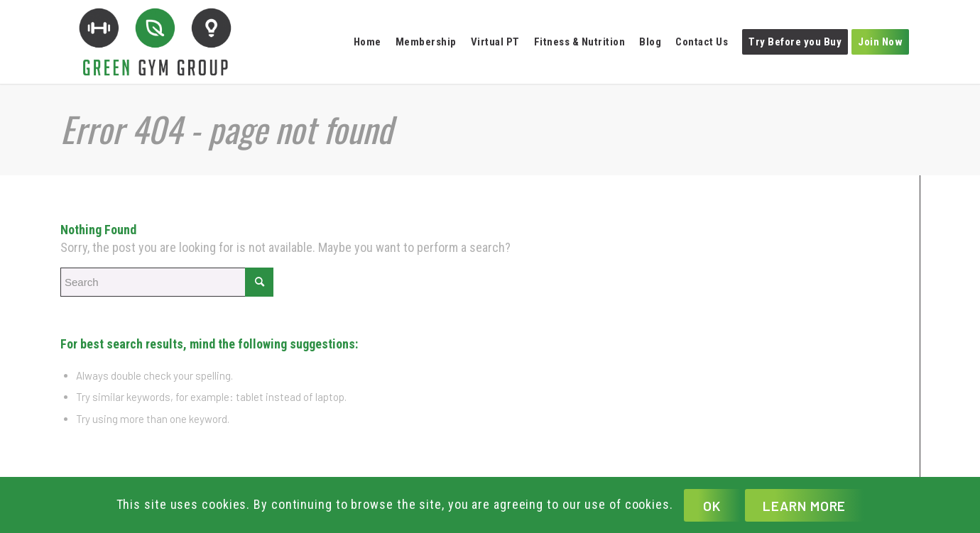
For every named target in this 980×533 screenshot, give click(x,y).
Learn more (805, 506)
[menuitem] (371, 42)
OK (712, 506)
